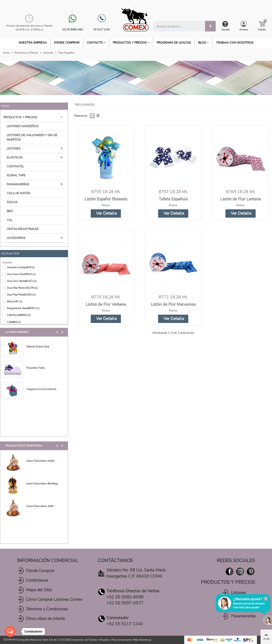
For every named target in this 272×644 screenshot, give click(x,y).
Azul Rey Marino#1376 (22, 288)
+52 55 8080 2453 (72, 30)
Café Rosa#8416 (19, 315)
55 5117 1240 (102, 30)
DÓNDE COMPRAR (67, 43)
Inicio (5, 106)
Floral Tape (16, 175)
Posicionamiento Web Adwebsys (132, 640)
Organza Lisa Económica (41, 389)
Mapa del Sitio (39, 590)
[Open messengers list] (10, 631)
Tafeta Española (173, 199)
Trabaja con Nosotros (235, 43)
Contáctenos (37, 580)
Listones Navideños (23, 126)
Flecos (12, 202)
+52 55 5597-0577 (125, 603)
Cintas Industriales (23, 229)
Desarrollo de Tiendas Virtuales (90, 640)
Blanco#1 (15, 301)
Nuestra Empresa (33, 43)
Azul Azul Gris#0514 (21, 274)
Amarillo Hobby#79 (21, 267)
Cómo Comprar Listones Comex (54, 600)
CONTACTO (95, 43)
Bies (10, 211)
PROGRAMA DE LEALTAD (174, 43)
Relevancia (81, 116)
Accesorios (16, 238)
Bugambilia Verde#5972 (23, 308)
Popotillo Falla (35, 368)
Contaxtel (15, 166)
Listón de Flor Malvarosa (173, 304)
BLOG (202, 43)
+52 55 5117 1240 (125, 624)
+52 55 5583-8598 (125, 597)
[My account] (244, 26)
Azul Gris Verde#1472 (22, 281)
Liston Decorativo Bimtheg (42, 484)
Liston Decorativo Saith (40, 506)
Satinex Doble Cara (38, 347)
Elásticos (15, 158)
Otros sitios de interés (45, 619)
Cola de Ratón (18, 193)
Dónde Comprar (40, 571)
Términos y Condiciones (47, 609)
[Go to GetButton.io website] (10, 640)
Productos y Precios (130, 43)
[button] (57, 332)
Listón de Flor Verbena (106, 304)
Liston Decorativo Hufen (40, 461)
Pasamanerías (18, 184)
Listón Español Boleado (106, 199)
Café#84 (14, 322)
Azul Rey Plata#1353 (21, 295)
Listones (14, 149)
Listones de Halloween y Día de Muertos (32, 137)
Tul (10, 220)
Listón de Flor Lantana (241, 199)
